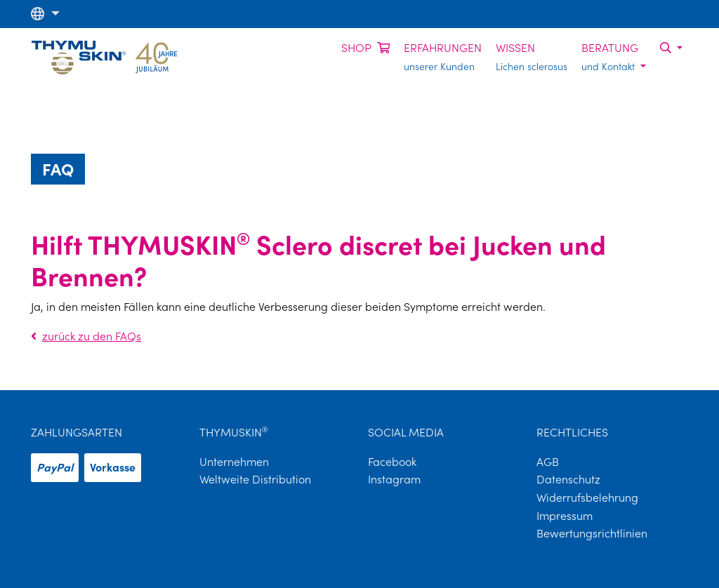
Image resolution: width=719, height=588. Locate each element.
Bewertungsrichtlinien (592, 533)
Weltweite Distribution (255, 479)
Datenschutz (568, 479)
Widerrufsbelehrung (587, 497)
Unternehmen (234, 462)
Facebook (392, 462)
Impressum (565, 516)
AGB (548, 462)
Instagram (394, 479)
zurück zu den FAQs (86, 336)
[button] (45, 14)
